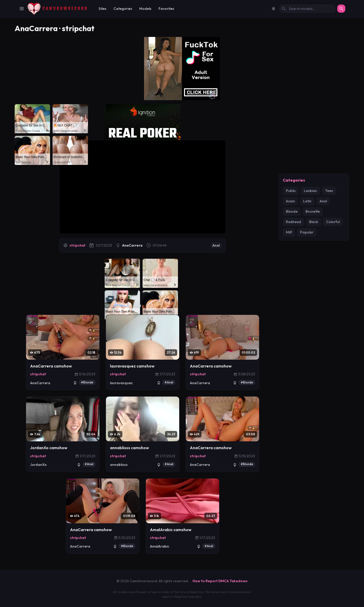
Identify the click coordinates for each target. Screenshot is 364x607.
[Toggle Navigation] (22, 9)
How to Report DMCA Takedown (220, 581)
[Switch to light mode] (274, 9)
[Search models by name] (307, 9)
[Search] (341, 9)
